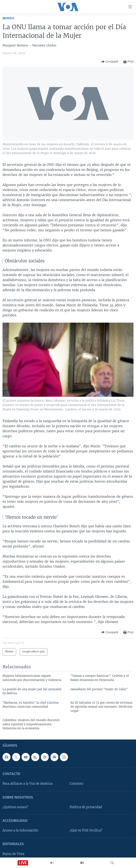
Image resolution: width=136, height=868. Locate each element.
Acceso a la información (20, 831)
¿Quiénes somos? (15, 807)
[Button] (110, 62)
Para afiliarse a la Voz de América (28, 784)
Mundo (8, 18)
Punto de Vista (13, 854)
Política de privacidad (86, 807)
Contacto (76, 784)
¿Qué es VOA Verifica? (86, 831)
